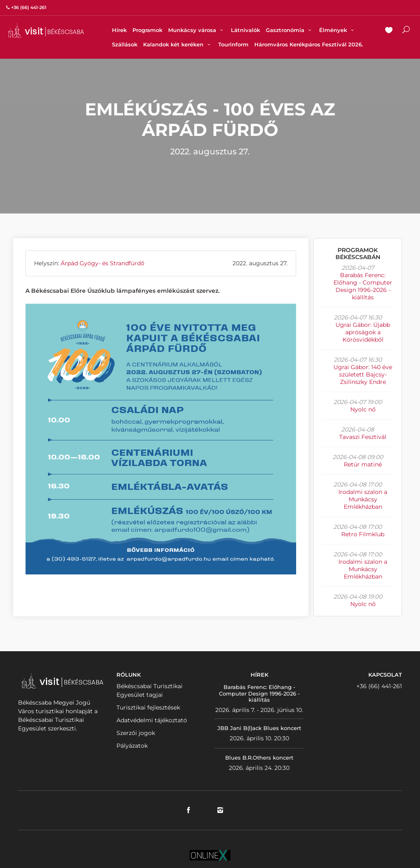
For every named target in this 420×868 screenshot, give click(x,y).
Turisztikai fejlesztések (148, 707)
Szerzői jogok (136, 733)
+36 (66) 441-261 (379, 686)
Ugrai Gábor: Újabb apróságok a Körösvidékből (363, 332)
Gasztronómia (290, 30)
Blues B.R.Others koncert (259, 758)
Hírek (119, 30)
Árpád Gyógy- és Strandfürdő (103, 263)
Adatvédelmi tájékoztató (152, 720)
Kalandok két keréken (178, 44)
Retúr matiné (363, 464)
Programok (147, 30)
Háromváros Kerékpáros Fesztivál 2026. (309, 44)
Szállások (125, 44)
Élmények (338, 30)
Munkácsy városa (197, 30)
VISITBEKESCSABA (46, 31)
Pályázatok (132, 746)
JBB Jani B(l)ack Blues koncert (259, 728)
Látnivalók (245, 30)
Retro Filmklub (363, 534)
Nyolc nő (363, 409)
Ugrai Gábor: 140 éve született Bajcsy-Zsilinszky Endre (363, 374)
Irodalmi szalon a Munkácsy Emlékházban (363, 499)
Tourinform (233, 44)
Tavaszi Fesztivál (363, 437)
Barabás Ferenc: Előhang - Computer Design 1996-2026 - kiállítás (363, 286)
